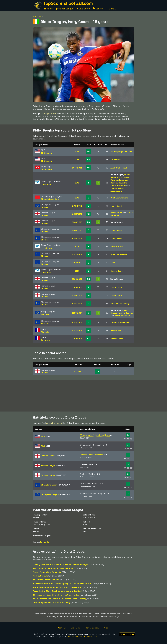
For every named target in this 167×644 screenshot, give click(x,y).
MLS (45, 436)
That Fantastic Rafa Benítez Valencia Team (53, 568)
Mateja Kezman (126, 313)
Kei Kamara (116, 160)
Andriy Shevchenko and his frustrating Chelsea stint (58, 587)
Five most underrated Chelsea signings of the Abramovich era (62, 583)
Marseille (45, 314)
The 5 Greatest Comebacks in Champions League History (59, 599)
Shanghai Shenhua (50, 199)
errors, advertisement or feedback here (82, 637)
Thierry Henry (117, 287)
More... (111, 9)
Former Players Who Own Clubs (47, 572)
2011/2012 (77, 206)
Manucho (122, 185)
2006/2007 (77, 263)
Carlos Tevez (116, 213)
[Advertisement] (83, 396)
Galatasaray (47, 169)
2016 (77, 152)
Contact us (76, 628)
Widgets (108, 628)
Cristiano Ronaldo (119, 255)
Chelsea (45, 207)
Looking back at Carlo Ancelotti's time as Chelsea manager (60, 564)
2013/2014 (77, 168)
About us (62, 628)
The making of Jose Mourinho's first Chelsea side (56, 595)
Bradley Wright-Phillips (121, 152)
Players (37, 16)
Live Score (83, 9)
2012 (77, 183)
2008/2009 (77, 238)
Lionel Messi (116, 206)
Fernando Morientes (120, 322)
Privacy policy (93, 628)
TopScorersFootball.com (68, 3)
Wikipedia (45, 542)
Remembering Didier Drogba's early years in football (57, 591)
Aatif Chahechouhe (119, 168)
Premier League (53, 456)
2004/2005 (77, 295)
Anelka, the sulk (40, 576)
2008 (77, 246)
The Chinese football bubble (46, 580)
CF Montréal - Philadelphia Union (95, 435)
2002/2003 (77, 339)
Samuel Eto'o (117, 246)
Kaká (113, 263)
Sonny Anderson (122, 316)
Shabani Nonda (118, 339)
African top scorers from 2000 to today (52, 602)
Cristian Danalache (119, 198)
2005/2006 (77, 287)
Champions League (55, 485)
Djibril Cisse (116, 331)
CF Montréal (47, 153)
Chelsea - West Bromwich (91, 455)
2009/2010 (77, 222)
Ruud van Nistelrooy (120, 303)
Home (48, 9)
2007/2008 (77, 255)
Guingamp (46, 340)
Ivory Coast (46, 184)
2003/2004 (77, 313)
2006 (77, 271)
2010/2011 (77, 214)
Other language (127, 634)
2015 (77, 160)
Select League (65, 9)
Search (98, 9)
